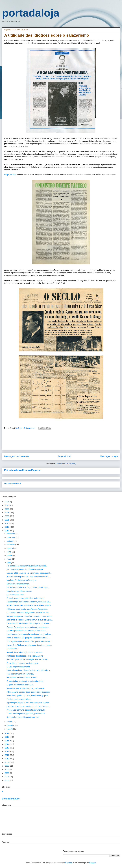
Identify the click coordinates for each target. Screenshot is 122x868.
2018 (7, 531)
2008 (7, 766)
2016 (7, 737)
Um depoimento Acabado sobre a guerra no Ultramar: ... (30, 641)
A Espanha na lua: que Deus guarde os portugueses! (28, 692)
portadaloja (31, 13)
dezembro (11, 534)
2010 (7, 759)
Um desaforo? (12, 649)
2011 (7, 755)
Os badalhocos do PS (16, 595)
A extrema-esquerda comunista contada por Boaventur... (30, 616)
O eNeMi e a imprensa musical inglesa (23, 663)
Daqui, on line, (10, 175)
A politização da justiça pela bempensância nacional (28, 703)
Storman (69, 863)
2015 (7, 741)
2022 (7, 516)
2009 (7, 762)
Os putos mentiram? (13, 483)
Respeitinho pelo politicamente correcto (23, 717)
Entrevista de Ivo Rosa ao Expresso (23, 470)
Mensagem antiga (109, 456)
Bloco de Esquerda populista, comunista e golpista (27, 696)
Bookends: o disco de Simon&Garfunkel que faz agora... (30, 620)
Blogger (92, 863)
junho (10, 555)
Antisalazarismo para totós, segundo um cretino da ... (29, 577)
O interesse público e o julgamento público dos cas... (28, 613)
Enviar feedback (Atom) (66, 463)
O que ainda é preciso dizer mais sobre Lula (25, 681)
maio (9, 559)
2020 (7, 523)
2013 (7, 748)
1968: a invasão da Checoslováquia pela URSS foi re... (29, 670)
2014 (7, 744)
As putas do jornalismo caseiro (19, 591)
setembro (11, 545)
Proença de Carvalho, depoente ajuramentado (26, 710)
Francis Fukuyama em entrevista (20, 674)
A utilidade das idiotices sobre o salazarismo (25, 656)
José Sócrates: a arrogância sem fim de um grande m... (30, 634)
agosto (10, 548)
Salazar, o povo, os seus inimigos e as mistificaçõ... (28, 659)
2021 (7, 520)
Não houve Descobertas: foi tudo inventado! (25, 569)
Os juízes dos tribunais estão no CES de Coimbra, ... (28, 706)
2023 (7, 513)
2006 (7, 769)
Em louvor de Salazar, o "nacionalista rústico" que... (28, 587)
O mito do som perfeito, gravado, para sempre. (26, 714)
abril (9, 563)
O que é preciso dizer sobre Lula (20, 685)
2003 (7, 780)
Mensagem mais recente (16, 456)
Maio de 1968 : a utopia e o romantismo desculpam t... (29, 573)
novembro (11, 537)
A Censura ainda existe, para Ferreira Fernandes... (28, 609)
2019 (7, 527)
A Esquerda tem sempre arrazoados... (22, 678)
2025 (7, 505)
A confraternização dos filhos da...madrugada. (26, 688)
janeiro (10, 729)
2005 (7, 773)
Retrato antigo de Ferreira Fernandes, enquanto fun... (29, 602)
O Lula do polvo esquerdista (18, 667)
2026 (7, 502)
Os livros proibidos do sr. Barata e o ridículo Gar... (27, 631)
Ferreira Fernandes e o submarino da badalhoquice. (28, 627)
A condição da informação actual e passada (25, 652)
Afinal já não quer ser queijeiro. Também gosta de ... (28, 638)
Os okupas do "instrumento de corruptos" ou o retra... (29, 623)
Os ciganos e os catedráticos (19, 699)
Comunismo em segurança (18, 584)
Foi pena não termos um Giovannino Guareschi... (27, 566)
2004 (7, 777)
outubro (10, 541)
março (10, 722)
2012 (7, 752)
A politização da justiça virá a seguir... (22, 580)
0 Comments (29, 428)
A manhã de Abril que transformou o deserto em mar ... (29, 645)
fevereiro (11, 725)
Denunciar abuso (11, 799)
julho (9, 552)
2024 (7, 509)
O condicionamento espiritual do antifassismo (25, 598)
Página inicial (64, 456)
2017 (7, 733)
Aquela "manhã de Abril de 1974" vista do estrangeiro (29, 605)
